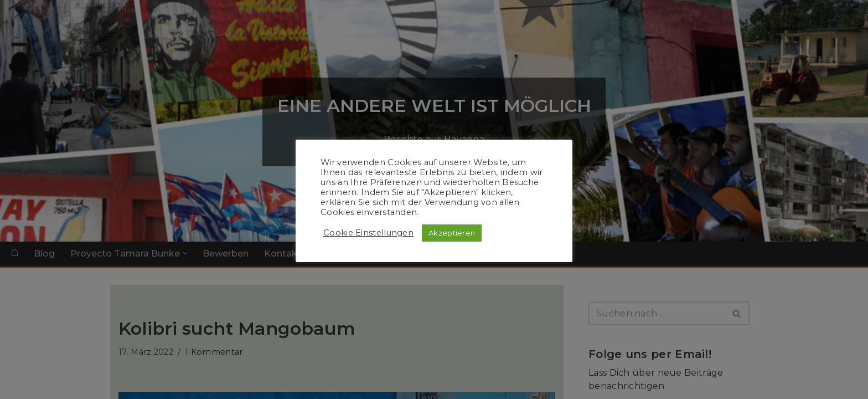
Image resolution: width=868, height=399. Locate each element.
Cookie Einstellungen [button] (368, 233)
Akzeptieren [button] (452, 233)
